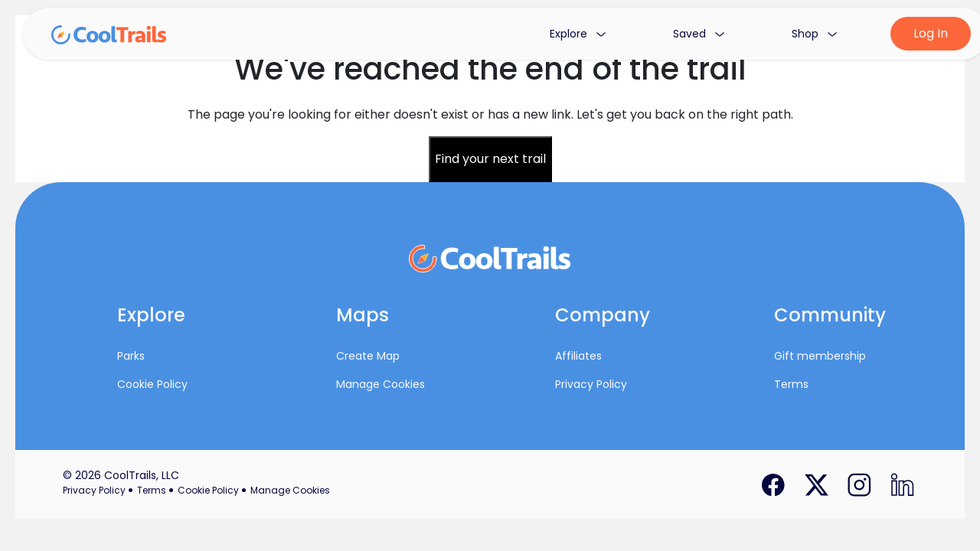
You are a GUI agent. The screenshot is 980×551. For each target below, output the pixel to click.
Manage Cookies (381, 384)
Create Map (368, 356)
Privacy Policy (591, 384)
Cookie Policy (152, 384)
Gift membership (820, 356)
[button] (171, 319)
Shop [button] (814, 34)
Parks (131, 356)
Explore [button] (578, 34)
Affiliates (578, 356)
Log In (931, 33)
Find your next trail (490, 159)
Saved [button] (699, 34)
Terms (791, 384)
